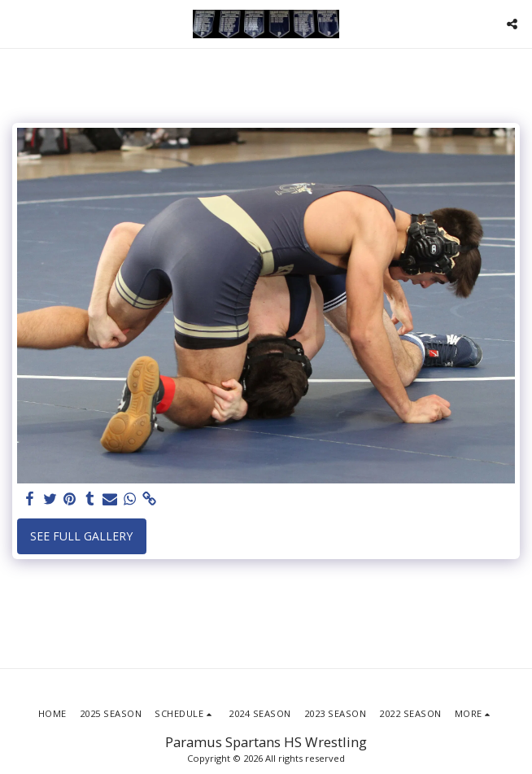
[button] (18, 23)
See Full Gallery (81, 536)
